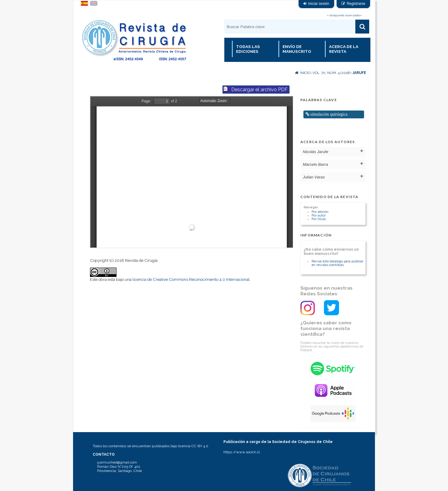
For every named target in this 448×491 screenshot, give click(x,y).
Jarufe (359, 73)
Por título (319, 219)
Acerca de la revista (344, 49)
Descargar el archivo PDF (259, 90)
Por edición (320, 212)
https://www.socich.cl (242, 452)
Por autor (319, 215)
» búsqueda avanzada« (344, 15)
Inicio (303, 73)
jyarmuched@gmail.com (117, 462)
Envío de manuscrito (297, 49)
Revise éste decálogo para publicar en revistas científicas (338, 263)
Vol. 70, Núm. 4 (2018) (331, 73)
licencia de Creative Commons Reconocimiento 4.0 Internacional (191, 279)
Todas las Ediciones (248, 49)
